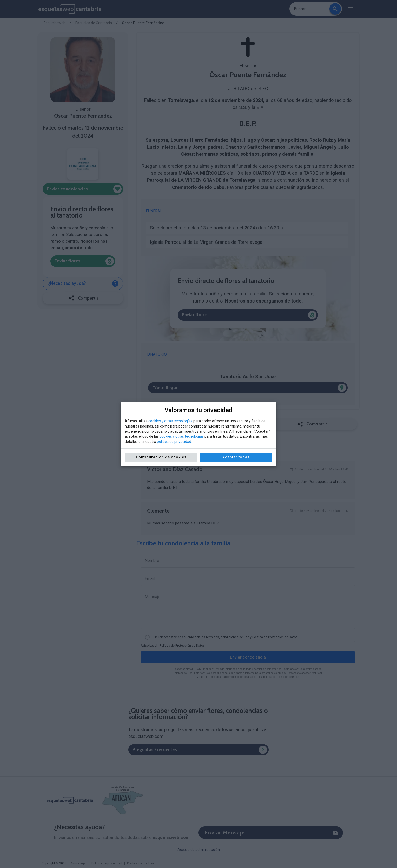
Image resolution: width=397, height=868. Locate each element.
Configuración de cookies (161, 457)
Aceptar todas (236, 457)
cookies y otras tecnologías (170, 421)
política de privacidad (174, 442)
